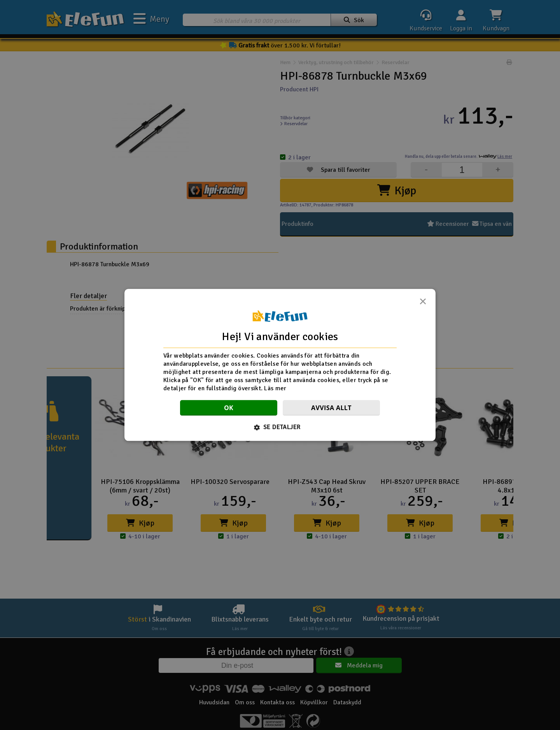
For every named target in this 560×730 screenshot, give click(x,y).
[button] (280, 428)
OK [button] (229, 408)
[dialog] (280, 365)
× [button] (423, 304)
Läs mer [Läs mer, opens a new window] (275, 388)
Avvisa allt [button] (331, 408)
